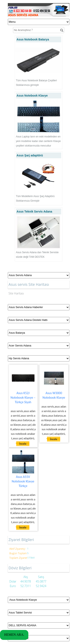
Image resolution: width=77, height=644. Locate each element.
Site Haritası (16, 293)
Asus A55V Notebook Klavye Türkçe (23, 481)
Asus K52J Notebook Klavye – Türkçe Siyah (23, 398)
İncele (23, 444)
